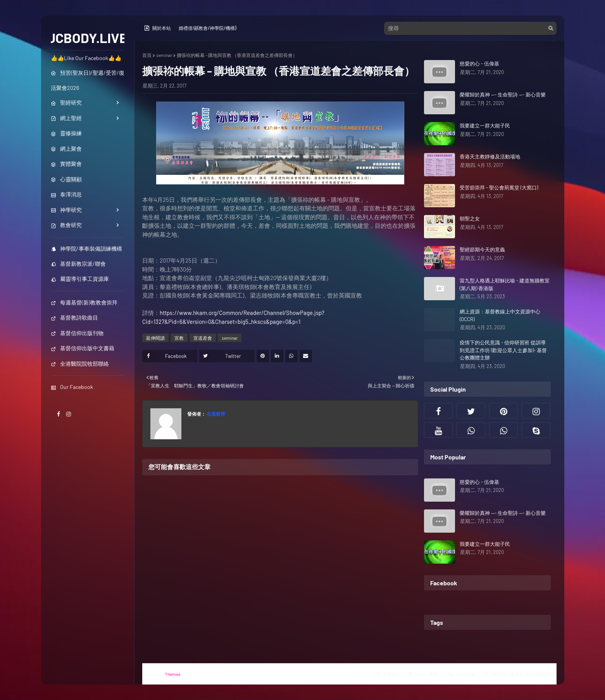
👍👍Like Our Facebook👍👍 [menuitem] (86, 58)
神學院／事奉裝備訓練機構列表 (520, 674)
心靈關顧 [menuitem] (66, 179)
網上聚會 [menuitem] (66, 149)
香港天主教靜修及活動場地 (490, 157)
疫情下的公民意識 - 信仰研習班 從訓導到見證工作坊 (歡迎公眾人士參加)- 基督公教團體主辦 (503, 350)
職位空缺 (462, 674)
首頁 (147, 55)
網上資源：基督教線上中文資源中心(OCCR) (500, 315)
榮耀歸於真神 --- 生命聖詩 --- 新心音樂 (503, 95)
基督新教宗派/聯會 (78, 264)
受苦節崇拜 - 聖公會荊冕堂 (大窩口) (499, 187)
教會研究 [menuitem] (66, 225)
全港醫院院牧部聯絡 (80, 364)
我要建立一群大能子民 (485, 126)
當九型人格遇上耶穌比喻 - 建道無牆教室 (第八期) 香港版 (505, 284)
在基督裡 (215, 414)
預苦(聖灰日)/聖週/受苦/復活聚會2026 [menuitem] (88, 80)
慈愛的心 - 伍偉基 (479, 64)
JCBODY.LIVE (87, 38)
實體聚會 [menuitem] (66, 164)
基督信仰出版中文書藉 (83, 348)
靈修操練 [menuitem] (66, 133)
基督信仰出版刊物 (77, 333)
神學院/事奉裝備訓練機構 (86, 249)
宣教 (179, 338)
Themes (173, 674)
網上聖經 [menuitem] (66, 118)
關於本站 (157, 28)
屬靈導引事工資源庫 (80, 279)
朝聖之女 (470, 218)
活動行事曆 (422, 674)
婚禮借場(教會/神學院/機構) (207, 28)
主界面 (386, 674)
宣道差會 (203, 338)
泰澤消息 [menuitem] (66, 194)
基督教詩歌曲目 (74, 317)
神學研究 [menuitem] (66, 210)
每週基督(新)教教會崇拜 (84, 302)
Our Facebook (72, 387)
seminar (164, 55)
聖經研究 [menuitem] (66, 102)
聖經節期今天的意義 (482, 249)
